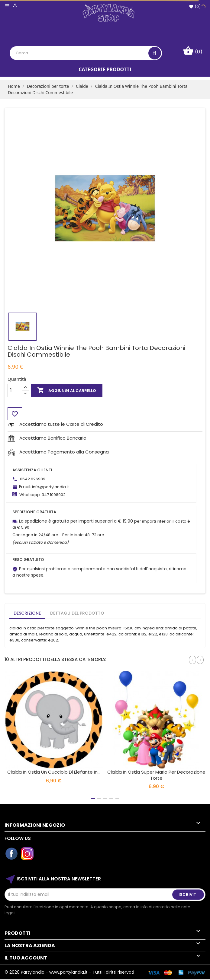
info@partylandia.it (50, 487)
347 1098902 (54, 495)
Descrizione (27, 613)
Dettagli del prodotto (77, 613)
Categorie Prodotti (105, 69)
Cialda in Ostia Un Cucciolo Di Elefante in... (54, 772)
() (195, 6)
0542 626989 (33, 479)
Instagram (27, 854)
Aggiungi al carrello (67, 390)
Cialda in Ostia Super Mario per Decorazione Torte (156, 775)
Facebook (12, 854)
